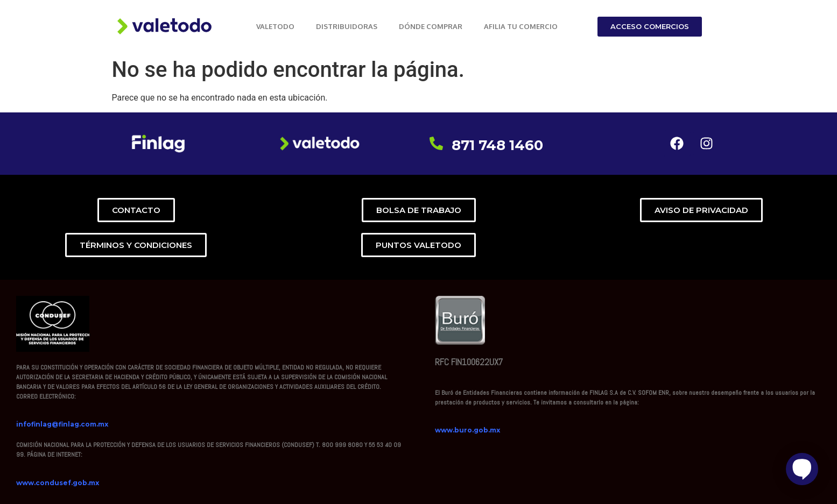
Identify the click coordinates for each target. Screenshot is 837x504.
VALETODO (275, 26)
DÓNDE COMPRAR (431, 26)
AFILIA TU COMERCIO (521, 26)
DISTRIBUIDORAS (347, 26)
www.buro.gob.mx (467, 430)
